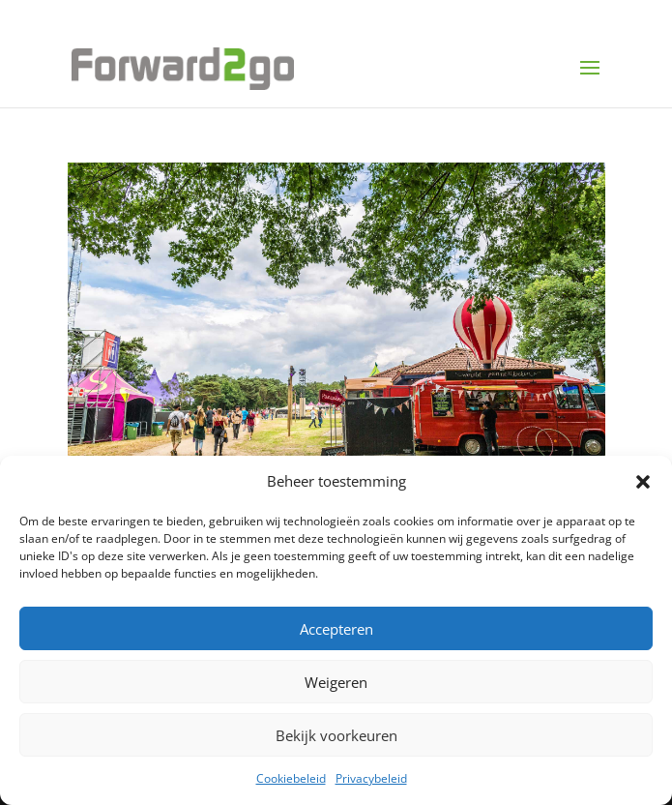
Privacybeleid (371, 778)
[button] (643, 482)
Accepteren (336, 629)
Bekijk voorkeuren (336, 735)
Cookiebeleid (291, 778)
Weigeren (336, 682)
